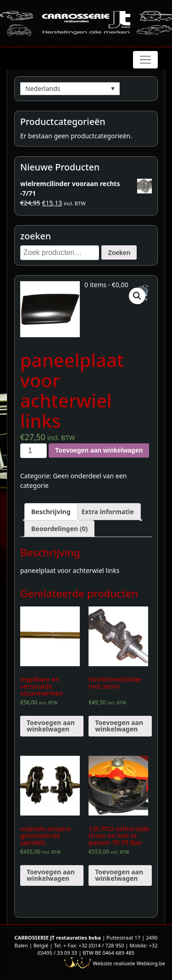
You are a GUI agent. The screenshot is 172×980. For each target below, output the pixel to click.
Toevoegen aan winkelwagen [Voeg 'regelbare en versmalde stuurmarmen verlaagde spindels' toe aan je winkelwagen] (51, 726)
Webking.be (151, 963)
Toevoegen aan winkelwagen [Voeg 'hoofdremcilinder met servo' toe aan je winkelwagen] (119, 726)
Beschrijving (51, 512)
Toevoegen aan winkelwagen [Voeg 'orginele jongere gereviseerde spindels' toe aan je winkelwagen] (51, 875)
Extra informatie (107, 512)
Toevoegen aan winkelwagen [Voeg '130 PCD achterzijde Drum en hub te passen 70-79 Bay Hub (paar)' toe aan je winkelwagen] (119, 875)
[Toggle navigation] (145, 60)
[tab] (51, 512)
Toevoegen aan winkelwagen (99, 450)
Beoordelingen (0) (59, 529)
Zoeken (119, 253)
